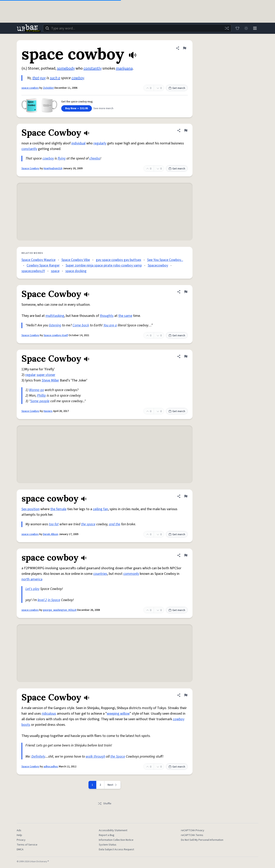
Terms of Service (27, 845)
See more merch (103, 108)
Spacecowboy (158, 265)
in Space (54, 600)
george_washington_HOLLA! (60, 610)
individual (78, 143)
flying (62, 158)
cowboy (78, 78)
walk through (95, 757)
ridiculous (49, 714)
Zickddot (48, 88)
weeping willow (118, 714)
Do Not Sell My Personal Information (202, 840)
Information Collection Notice (116, 840)
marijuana (124, 68)
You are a (110, 325)
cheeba (95, 158)
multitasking (55, 316)
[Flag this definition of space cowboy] (185, 48)
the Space (118, 757)
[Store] (237, 28)
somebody (66, 68)
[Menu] (255, 28)
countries (100, 574)
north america (32, 579)
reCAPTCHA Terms (192, 835)
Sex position (31, 509)
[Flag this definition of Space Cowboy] (186, 130)
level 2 (42, 600)
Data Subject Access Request (116, 850)
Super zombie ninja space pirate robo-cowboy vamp (104, 265)
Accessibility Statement (113, 830)
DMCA (20, 850)
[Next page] (113, 785)
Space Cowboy (30, 168)
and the (115, 524)
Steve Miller (50, 380)
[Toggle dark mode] (246, 28)
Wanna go (36, 390)
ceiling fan (100, 509)
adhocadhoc (51, 767)
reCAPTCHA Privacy (193, 830)
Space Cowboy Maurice (38, 260)
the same (125, 316)
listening (55, 325)
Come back (81, 325)
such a (55, 78)
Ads (19, 830)
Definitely (38, 757)
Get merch (177, 88)
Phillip (41, 396)
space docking (76, 271)
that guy (39, 78)
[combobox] (137, 28)
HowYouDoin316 (53, 168)
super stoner (46, 375)
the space (88, 524)
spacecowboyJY (33, 271)
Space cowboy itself (56, 335)
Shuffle (104, 804)
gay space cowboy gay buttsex (119, 260)
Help (19, 835)
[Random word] (227, 28)
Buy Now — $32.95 (77, 108)
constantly (93, 68)
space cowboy (30, 88)
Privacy (21, 840)
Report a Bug (107, 835)
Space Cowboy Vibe (76, 260)
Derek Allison (51, 534)
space (55, 271)
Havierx (48, 411)
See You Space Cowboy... (165, 260)
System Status (108, 845)
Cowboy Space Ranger (43, 265)
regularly (100, 143)
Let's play (32, 589)
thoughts (107, 316)
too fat (54, 524)
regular (31, 375)
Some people (40, 401)
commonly (131, 574)
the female (58, 509)
